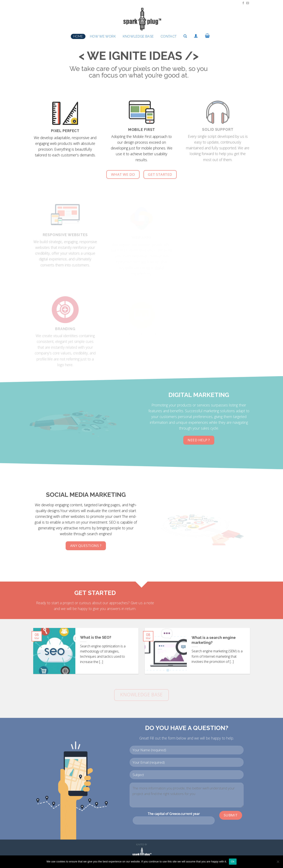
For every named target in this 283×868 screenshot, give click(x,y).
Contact (169, 36)
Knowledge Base (138, 36)
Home (78, 36)
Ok (233, 862)
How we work (103, 36)
